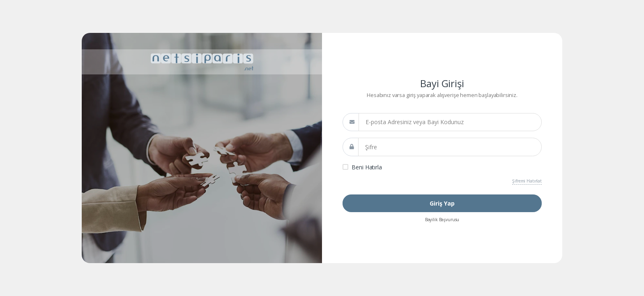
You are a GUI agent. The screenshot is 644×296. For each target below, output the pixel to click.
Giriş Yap (442, 203)
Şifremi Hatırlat (527, 181)
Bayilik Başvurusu (442, 220)
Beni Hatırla (367, 167)
